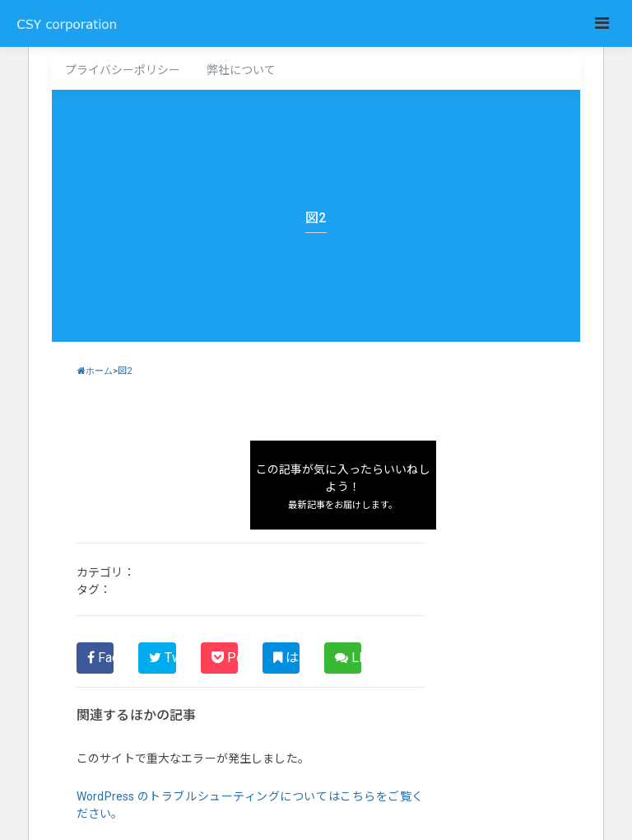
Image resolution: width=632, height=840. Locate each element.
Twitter (162, 658)
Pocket (225, 658)
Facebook (100, 658)
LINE (348, 658)
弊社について (241, 70)
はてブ (286, 658)
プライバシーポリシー (123, 70)
